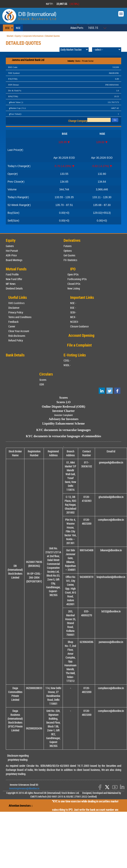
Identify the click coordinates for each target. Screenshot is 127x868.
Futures (68, 246)
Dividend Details (14, 288)
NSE (18, 28)
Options (68, 251)
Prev (8, 4)
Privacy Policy (16, 312)
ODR (42, 384)
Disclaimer (14, 308)
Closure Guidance (79, 326)
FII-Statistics (70, 260)
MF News (11, 284)
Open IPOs (73, 274)
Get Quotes (69, 255)
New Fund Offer (14, 279)
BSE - (73, 308)
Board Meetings (14, 260)
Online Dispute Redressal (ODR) (64, 407)
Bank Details (15, 355)
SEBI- (73, 312)
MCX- (73, 317)
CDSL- (67, 360)
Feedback (13, 322)
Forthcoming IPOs (77, 279)
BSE (7, 28)
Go (115, 120)
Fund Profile (12, 274)
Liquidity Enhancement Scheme (64, 423)
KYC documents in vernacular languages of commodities (63, 436)
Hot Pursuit (12, 251)
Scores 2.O (64, 402)
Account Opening (81, 335)
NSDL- (67, 365)
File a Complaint (79, 345)
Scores (43, 380)
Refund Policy (16, 340)
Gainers (10, 246)
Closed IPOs (74, 284)
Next (119, 4)
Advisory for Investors (64, 419)
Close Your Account (19, 331)
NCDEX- (75, 322)
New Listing (74, 288)
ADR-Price (11, 255)
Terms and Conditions (20, 317)
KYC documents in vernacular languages (64, 430)
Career (12, 326)
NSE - (73, 303)
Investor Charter (64, 411)
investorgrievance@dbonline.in (24, 788)
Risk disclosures (17, 336)
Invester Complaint (64, 415)
